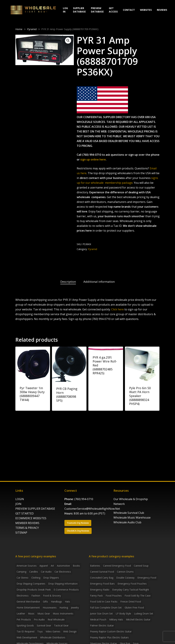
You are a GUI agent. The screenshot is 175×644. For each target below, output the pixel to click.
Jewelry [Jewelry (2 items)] (75, 608)
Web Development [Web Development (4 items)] (27, 637)
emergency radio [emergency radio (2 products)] (100, 590)
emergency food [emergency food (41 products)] (147, 578)
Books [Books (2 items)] (76, 566)
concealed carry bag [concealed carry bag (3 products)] (102, 578)
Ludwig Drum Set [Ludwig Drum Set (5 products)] (144, 613)
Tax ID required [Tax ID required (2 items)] (25, 631)
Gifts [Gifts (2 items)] (45, 602)
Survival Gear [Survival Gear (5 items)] (44, 625)
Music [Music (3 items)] (31, 613)
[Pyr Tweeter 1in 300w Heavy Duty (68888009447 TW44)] (33, 364)
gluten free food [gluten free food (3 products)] (134, 608)
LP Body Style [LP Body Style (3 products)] (123, 613)
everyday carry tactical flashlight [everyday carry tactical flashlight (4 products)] (131, 590)
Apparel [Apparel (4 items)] (44, 566)
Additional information (99, 282)
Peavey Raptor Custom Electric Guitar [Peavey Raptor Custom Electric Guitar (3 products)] (111, 631)
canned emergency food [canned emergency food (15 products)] (117, 566)
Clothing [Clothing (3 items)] (36, 578)
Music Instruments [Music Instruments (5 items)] (63, 613)
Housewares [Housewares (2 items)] (50, 608)
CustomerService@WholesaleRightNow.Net (92, 509)
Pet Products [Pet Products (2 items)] (24, 619)
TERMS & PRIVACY (27, 528)
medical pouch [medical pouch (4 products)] (98, 619)
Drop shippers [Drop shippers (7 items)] (51, 578)
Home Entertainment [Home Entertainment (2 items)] (28, 608)
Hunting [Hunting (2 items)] (64, 608)
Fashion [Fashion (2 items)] (36, 596)
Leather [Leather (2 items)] (21, 613)
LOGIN (20, 499)
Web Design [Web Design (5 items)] (70, 631)
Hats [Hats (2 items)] (68, 602)
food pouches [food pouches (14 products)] (114, 596)
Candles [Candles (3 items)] (34, 572)
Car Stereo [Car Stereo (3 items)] (22, 578)
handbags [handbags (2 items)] (56, 602)
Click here (117, 309)
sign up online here (93, 159)
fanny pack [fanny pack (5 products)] (96, 596)
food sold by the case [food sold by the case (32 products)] (138, 596)
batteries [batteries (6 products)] (95, 566)
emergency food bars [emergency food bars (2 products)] (102, 584)
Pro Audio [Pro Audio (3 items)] (39, 619)
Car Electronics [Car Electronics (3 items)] (63, 572)
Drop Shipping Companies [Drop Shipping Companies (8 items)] (31, 584)
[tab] (68, 282)
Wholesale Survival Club (129, 513)
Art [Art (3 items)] (52, 566)
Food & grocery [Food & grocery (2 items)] (52, 596)
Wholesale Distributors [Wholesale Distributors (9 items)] (53, 637)
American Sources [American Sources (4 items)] (27, 566)
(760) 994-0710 (84, 499)
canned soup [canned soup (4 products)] (141, 566)
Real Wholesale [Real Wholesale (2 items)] (56, 619)
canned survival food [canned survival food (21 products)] (102, 572)
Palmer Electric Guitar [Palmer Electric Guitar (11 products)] (102, 625)
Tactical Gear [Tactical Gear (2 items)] (61, 625)
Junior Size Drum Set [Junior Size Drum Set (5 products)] (101, 613)
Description (68, 282)
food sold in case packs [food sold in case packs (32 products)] (104, 602)
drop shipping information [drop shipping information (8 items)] (63, 584)
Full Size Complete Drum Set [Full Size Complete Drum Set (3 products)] (106, 608)
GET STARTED (25, 513)
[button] (68, 41)
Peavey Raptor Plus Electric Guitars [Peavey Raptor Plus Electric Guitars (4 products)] (109, 637)
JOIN (18, 504)
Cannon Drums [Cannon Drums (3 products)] (125, 572)
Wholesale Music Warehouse (132, 518)
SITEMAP (21, 533)
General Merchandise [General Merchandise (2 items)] (28, 602)
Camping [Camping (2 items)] (21, 572)
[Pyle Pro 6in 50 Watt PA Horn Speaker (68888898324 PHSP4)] (142, 364)
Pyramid (32, 29)
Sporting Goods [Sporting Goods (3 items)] (25, 625)
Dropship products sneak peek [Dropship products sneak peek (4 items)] (34, 590)
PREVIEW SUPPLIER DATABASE (35, 509)
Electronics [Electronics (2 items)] (23, 596)
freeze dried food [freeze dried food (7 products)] (131, 602)
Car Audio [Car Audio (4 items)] (46, 572)
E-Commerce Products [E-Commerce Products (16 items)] (66, 590)
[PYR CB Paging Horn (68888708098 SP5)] (69, 364)
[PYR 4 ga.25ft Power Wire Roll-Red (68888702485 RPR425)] (106, 349)
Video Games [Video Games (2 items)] (53, 631)
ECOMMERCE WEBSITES (31, 518)
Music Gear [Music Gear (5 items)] (44, 613)
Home (19, 29)
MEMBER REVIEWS (27, 523)
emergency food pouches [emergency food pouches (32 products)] (132, 584)
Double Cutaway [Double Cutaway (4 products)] (125, 578)
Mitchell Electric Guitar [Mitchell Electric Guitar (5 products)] (138, 619)
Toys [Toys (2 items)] (40, 631)
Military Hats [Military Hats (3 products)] (116, 619)
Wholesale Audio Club (127, 522)
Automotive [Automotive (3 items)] (63, 566)
